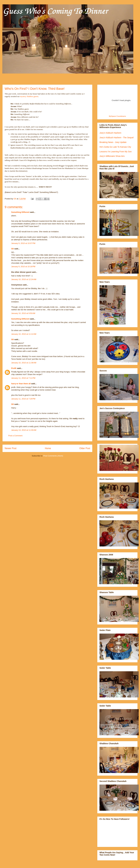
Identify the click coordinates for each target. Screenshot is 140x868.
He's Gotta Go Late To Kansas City (115, 147)
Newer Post (11, 448)
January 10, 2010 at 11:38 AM (24, 363)
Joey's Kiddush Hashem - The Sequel (117, 138)
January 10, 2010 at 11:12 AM (24, 334)
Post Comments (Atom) (53, 456)
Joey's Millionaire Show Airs (112, 156)
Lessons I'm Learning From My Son (116, 152)
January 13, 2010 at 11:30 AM (24, 430)
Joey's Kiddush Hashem (110, 133)
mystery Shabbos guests (29, 96)
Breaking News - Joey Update (113, 142)
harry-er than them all (21, 384)
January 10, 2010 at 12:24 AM (24, 279)
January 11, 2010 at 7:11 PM (23, 378)
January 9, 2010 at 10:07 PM (23, 243)
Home (48, 448)
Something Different (20, 212)
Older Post (85, 448)
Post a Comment (15, 436)
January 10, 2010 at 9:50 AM (23, 313)
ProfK (14, 368)
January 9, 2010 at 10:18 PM (23, 267)
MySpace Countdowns (117, 116)
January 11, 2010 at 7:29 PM (23, 399)
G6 (12, 249)
